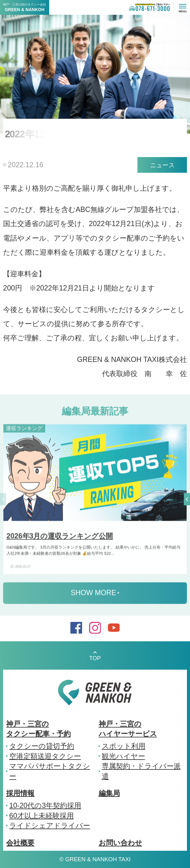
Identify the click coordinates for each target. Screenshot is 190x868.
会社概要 (20, 843)
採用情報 (20, 793)
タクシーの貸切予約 (42, 746)
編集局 (109, 793)
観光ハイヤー (123, 756)
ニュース (162, 165)
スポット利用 (124, 746)
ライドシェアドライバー (50, 825)
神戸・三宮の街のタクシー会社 (25, 7)
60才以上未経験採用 (42, 816)
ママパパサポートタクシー (50, 771)
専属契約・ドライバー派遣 (141, 771)
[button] (187, 501)
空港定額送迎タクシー (45, 756)
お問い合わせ (121, 843)
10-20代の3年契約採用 (45, 805)
